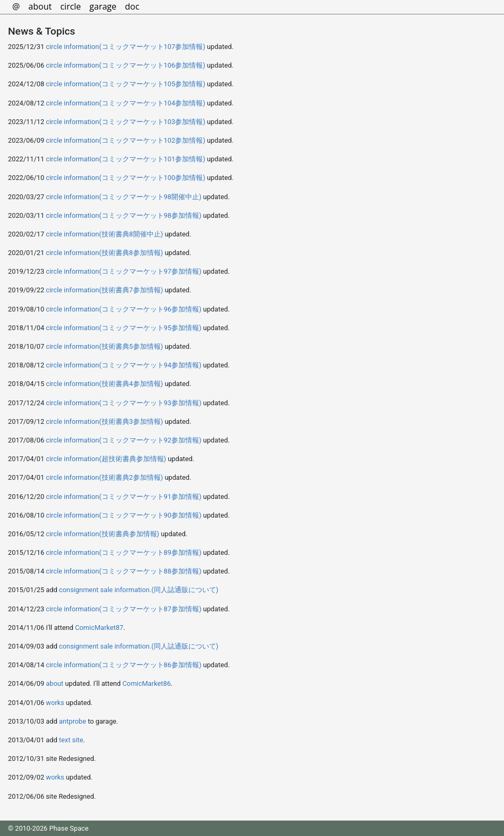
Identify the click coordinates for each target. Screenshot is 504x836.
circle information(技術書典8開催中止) (104, 234)
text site (71, 740)
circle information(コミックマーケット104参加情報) (125, 103)
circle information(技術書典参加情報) (102, 534)
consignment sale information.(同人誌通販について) (139, 590)
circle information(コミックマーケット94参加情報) (123, 365)
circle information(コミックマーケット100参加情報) (125, 178)
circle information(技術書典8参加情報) (104, 253)
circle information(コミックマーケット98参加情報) (123, 215)
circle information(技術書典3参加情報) (104, 421)
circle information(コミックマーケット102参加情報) (125, 140)
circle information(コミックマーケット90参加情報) (123, 515)
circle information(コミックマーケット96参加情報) (123, 309)
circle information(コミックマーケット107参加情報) (125, 47)
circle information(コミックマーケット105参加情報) (125, 84)
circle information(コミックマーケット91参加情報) (123, 497)
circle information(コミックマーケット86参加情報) (123, 665)
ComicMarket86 (147, 683)
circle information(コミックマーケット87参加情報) (123, 609)
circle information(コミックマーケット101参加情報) (125, 159)
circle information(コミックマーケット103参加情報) (125, 122)
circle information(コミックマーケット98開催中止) (123, 197)
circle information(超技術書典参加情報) (106, 459)
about (55, 683)
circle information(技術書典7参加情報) (104, 290)
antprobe (73, 721)
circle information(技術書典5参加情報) (104, 346)
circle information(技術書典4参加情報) (104, 384)
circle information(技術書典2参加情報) (104, 477)
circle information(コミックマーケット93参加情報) (123, 403)
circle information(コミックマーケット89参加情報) (123, 552)
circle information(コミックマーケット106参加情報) (125, 65)
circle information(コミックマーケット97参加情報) (123, 271)
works (55, 703)
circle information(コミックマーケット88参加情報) (123, 571)
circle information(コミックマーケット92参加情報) (123, 440)
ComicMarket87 (99, 628)
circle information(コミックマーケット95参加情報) (123, 328)
